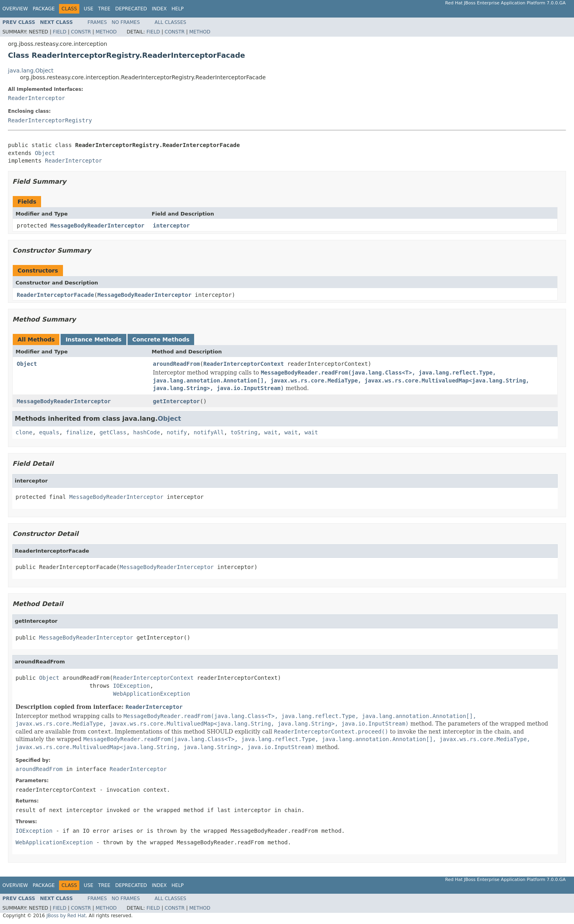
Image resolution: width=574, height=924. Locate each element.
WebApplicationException (151, 694)
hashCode (146, 432)
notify (177, 432)
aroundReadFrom (177, 364)
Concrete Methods (161, 339)
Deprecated (131, 9)
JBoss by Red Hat (66, 916)
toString (244, 432)
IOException (131, 686)
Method (106, 32)
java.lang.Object (31, 71)
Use (88, 9)
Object (45, 153)
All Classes (170, 22)
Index (159, 9)
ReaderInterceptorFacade (55, 295)
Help (178, 9)
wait (271, 432)
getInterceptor (177, 401)
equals (49, 432)
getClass (113, 432)
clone (24, 432)
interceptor (172, 226)
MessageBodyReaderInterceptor (97, 226)
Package (44, 9)
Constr (81, 32)
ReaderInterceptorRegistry (50, 120)
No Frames (126, 22)
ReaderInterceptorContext (244, 364)
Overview (15, 9)
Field (59, 32)
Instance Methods (93, 339)
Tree (104, 9)
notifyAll (209, 432)
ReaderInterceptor (36, 98)
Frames (97, 22)
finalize (79, 432)
